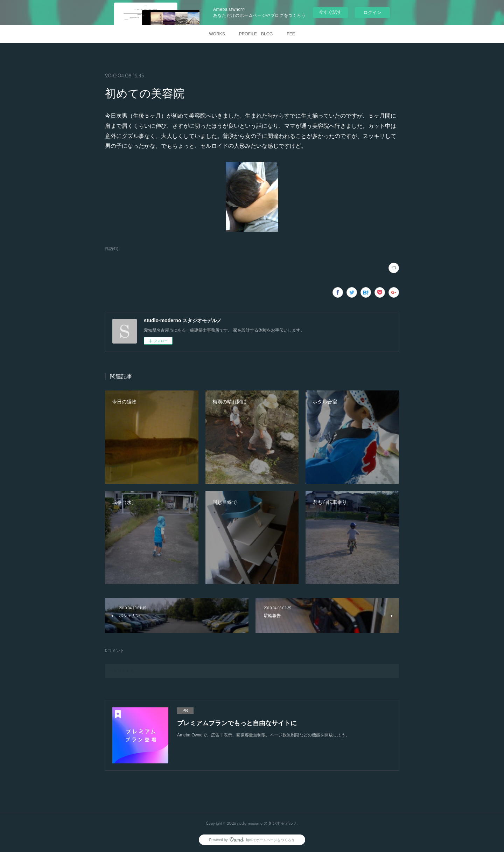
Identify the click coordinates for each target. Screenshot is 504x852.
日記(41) (112, 249)
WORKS (217, 34)
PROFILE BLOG (256, 34)
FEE (291, 34)
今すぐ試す (330, 12)
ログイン (372, 12)
